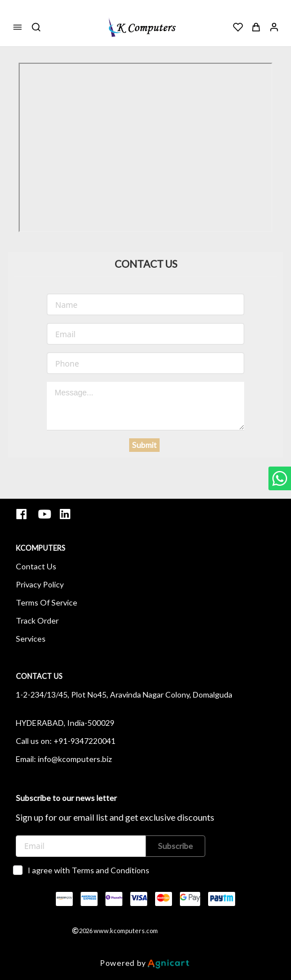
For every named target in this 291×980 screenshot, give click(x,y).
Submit (144, 445)
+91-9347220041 (85, 741)
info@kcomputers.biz (75, 759)
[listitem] (23, 514)
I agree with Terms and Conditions (89, 870)
